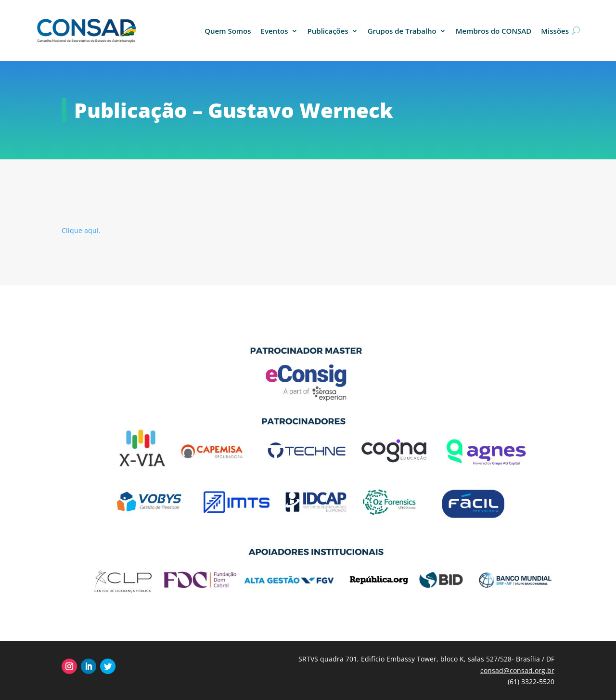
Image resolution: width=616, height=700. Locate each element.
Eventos (275, 31)
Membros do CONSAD (494, 31)
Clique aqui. (81, 230)
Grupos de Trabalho (402, 31)
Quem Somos (228, 31)
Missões (555, 31)
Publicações (328, 31)
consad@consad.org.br (517, 670)
